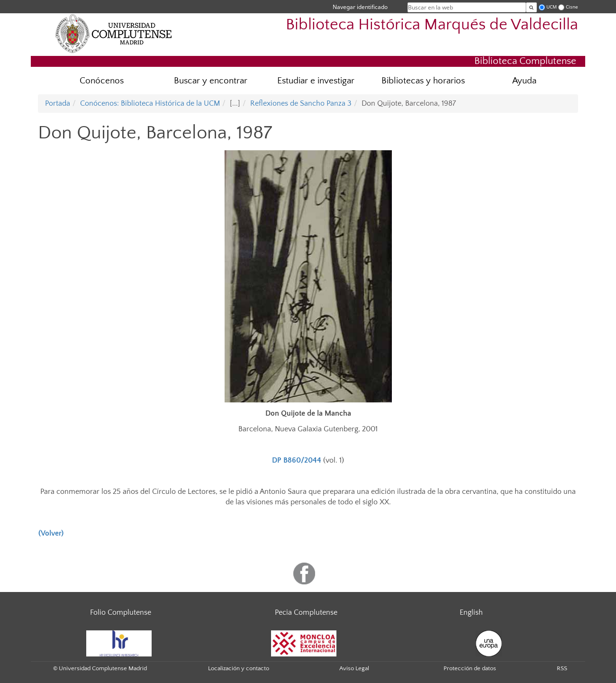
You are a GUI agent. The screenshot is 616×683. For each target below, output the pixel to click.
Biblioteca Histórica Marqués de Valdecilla (432, 25)
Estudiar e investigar (316, 81)
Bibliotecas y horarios (423, 81)
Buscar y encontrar (211, 81)
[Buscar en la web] (531, 7)
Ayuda (524, 81)
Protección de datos (470, 668)
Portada (58, 103)
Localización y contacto (239, 668)
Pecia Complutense (306, 612)
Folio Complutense (121, 612)
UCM (552, 7)
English (471, 612)
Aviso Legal (354, 668)
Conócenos (102, 81)
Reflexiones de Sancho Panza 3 (301, 103)
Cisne (572, 7)
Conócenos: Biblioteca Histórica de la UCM (150, 103)
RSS (562, 668)
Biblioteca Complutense (525, 61)
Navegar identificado (360, 7)
